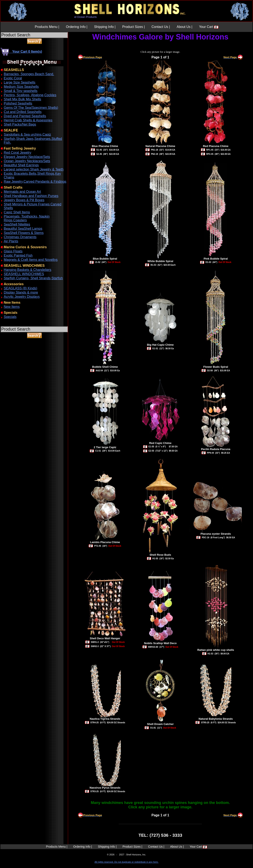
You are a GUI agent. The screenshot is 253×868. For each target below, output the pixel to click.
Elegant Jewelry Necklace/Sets (27, 157)
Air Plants (11, 241)
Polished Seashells (18, 103)
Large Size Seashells (20, 82)
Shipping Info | (105, 27)
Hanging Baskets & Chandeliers (28, 270)
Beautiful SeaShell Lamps (23, 229)
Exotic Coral (13, 78)
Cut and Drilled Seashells (23, 112)
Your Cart (209, 27)
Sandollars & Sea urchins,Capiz (27, 135)
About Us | (184, 27)
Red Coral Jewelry (18, 153)
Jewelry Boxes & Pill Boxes (24, 200)
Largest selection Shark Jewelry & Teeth (34, 169)
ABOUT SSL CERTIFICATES (11, 358)
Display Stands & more (21, 292)
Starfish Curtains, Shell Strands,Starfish (33, 278)
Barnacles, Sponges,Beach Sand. (29, 74)
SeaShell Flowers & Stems (24, 233)
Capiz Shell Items (17, 212)
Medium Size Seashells (21, 87)
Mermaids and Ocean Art (22, 192)
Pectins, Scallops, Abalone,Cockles (30, 95)
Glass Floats (13, 251)
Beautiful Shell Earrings (21, 165)
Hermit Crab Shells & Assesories (28, 120)
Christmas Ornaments (20, 237)
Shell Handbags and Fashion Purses (31, 196)
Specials (10, 317)
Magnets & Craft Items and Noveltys (31, 260)
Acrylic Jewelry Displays (22, 297)
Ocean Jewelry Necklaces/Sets (27, 161)
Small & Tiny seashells (21, 91)
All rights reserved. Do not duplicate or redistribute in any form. (126, 862)
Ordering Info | (77, 27)
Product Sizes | (134, 27)
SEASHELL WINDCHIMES (24, 274)
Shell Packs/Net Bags (20, 124)
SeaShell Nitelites (17, 224)
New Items (12, 307)
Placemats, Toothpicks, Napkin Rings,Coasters (27, 218)
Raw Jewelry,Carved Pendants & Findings (35, 182)
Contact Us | (161, 27)
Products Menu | (47, 27)
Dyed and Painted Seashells (25, 116)
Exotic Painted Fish (18, 255)
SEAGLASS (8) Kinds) (20, 288)
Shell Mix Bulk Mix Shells (22, 99)
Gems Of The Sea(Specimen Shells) (31, 108)
